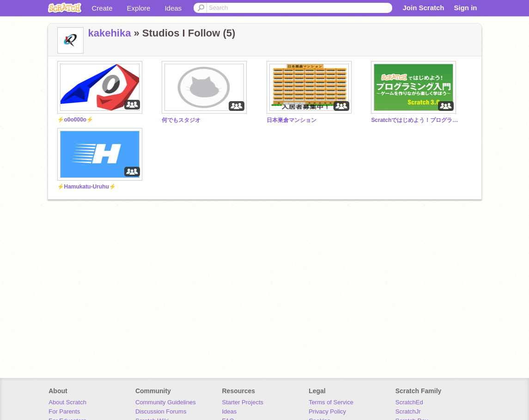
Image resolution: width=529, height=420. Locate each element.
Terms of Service (331, 402)
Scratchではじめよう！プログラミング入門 (415, 120)
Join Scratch (423, 8)
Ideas (173, 8)
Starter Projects (243, 402)
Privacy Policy (327, 411)
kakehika (110, 33)
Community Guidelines (166, 402)
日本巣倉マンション (292, 120)
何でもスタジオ (181, 120)
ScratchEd (409, 402)
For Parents (64, 411)
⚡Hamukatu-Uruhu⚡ (87, 187)
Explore (139, 8)
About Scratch (67, 402)
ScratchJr (408, 411)
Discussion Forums (161, 411)
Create (102, 8)
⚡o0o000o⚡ (76, 120)
